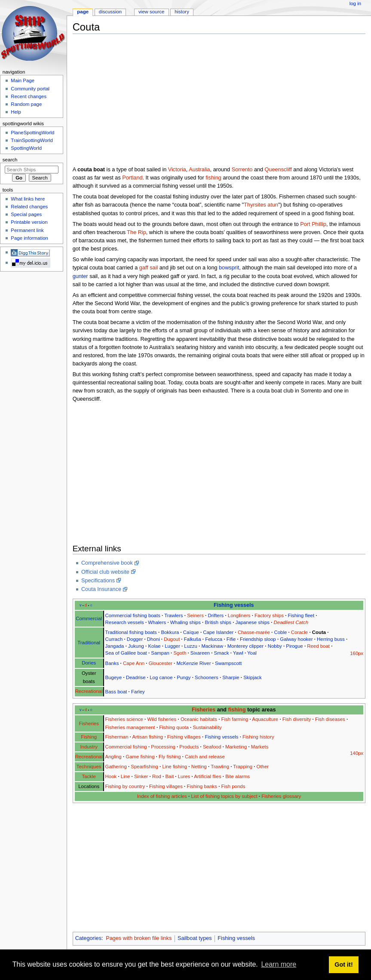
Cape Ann (134, 663)
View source (151, 12)
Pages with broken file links (139, 938)
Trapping (243, 767)
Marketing (236, 747)
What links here (28, 199)
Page (83, 12)
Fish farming (235, 719)
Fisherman (117, 737)
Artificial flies (207, 776)
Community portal (30, 89)
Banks (112, 663)
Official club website (105, 572)
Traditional (89, 643)
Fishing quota (174, 727)
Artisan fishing (147, 737)
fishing (213, 178)
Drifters (216, 615)
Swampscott (228, 663)
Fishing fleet (301, 615)
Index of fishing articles (162, 796)
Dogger (135, 639)
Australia (199, 170)
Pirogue (294, 646)
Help (16, 112)
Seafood (212, 747)
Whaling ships (185, 622)
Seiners (195, 615)
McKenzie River (193, 663)
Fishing (89, 737)
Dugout (172, 639)
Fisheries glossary (281, 796)
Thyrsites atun (261, 205)
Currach (114, 639)
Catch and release (205, 757)
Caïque (191, 632)
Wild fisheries (162, 719)
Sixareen (200, 653)
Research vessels (125, 622)
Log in (355, 3)
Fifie (231, 639)
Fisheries (204, 710)
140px (357, 753)
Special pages (26, 214)
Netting (199, 767)
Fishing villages (184, 737)
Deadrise (136, 677)
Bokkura (170, 632)
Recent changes (29, 96)
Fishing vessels (234, 605)
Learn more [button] (279, 964)
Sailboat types (195, 938)
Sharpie (231, 677)
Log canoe (161, 677)
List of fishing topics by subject (224, 796)
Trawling (220, 767)
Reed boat (318, 646)
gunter (80, 276)
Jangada (115, 646)
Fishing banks (202, 786)
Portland (132, 178)
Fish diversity (297, 719)
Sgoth (180, 653)
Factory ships (269, 615)
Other (263, 767)
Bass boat (116, 692)
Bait (169, 776)
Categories (88, 938)
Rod (157, 776)
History (182, 12)
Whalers (157, 622)
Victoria (177, 170)
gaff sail (149, 268)
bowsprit (229, 268)
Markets (260, 747)
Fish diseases (330, 719)
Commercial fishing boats (133, 615)
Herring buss (331, 639)
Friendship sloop (258, 639)
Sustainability (207, 727)
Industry (89, 747)
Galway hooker (296, 639)
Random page (26, 104)
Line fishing (175, 767)
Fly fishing (170, 757)
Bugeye (114, 677)
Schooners (207, 677)
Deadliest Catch (291, 622)
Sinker (141, 776)
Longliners (239, 615)
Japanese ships (253, 622)
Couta (319, 632)
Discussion (110, 12)
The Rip (136, 232)
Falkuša (193, 639)
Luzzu (190, 646)
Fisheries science (124, 719)
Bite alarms (238, 776)
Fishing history (258, 737)
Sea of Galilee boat (126, 653)
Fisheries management (130, 727)
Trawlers (173, 615)
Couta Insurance (101, 589)
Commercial (89, 618)
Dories (89, 663)
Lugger (172, 646)
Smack (222, 653)
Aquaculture (265, 719)
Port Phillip (313, 224)
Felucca (214, 639)
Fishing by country (125, 786)
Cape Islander (218, 632)
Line (126, 776)
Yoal (252, 653)
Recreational (89, 691)
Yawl (238, 653)
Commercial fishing (126, 747)
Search (10, 160)
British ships (218, 622)
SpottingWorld (26, 148)
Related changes (29, 207)
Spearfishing (144, 767)
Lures (184, 776)
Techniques (89, 767)
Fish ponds (233, 786)
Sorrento (242, 170)
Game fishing (140, 757)
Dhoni (153, 639)
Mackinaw (212, 646)
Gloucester (161, 663)
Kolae (154, 646)
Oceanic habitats (199, 719)
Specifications (98, 581)
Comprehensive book (107, 563)
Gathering (116, 767)
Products (189, 747)
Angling (113, 757)
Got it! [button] (343, 965)
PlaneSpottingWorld (32, 133)
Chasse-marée (254, 632)
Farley (138, 692)
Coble (280, 632)
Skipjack (253, 677)
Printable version (29, 222)
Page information (29, 238)
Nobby (275, 646)
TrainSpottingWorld (32, 140)
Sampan (160, 653)
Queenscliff (278, 170)
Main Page (23, 80)
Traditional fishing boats (131, 632)
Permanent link (27, 230)
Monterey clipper (245, 646)
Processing (163, 747)
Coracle (299, 632)
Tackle (89, 776)
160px (357, 653)
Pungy (184, 677)
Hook (111, 776)
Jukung (136, 646)
